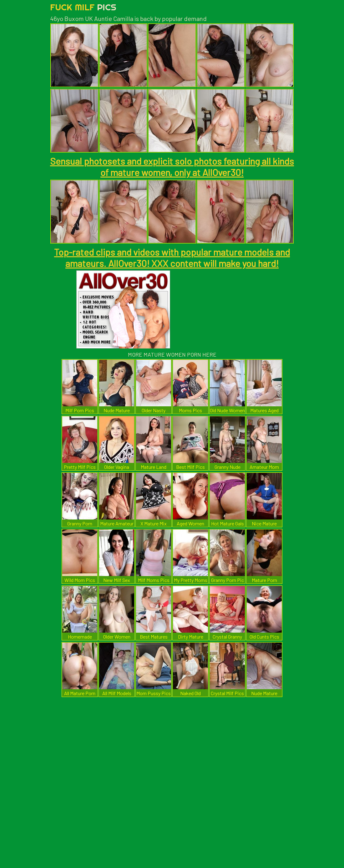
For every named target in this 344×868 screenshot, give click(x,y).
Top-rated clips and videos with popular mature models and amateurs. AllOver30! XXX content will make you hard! (172, 258)
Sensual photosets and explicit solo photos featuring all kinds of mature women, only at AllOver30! (172, 167)
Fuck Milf (83, 7)
